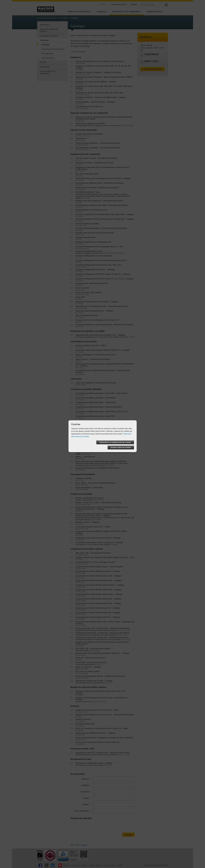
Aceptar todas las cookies (121, 448)
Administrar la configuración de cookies (115, 442)
